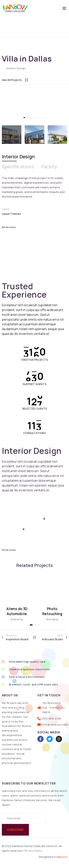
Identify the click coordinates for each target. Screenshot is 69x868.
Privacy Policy (33, 851)
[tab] (18, 157)
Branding (17, 619)
